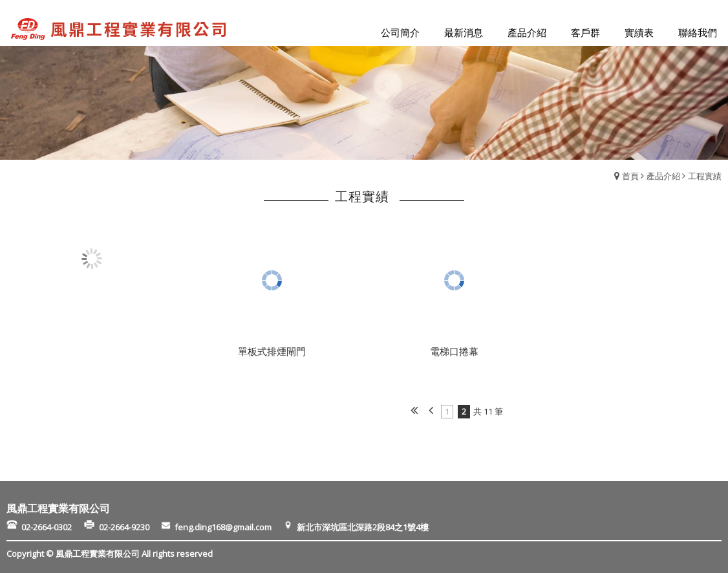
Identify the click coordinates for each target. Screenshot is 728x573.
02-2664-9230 (128, 526)
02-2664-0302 (51, 526)
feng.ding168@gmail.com (227, 526)
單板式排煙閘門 (272, 351)
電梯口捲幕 (454, 351)
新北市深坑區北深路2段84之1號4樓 (362, 526)
